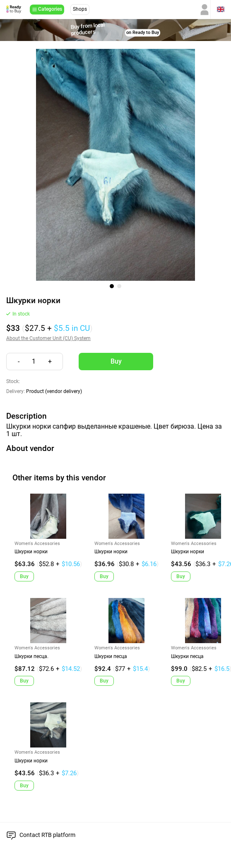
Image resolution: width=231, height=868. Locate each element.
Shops (80, 9)
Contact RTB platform (47, 835)
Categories (50, 9)
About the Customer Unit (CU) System (48, 338)
